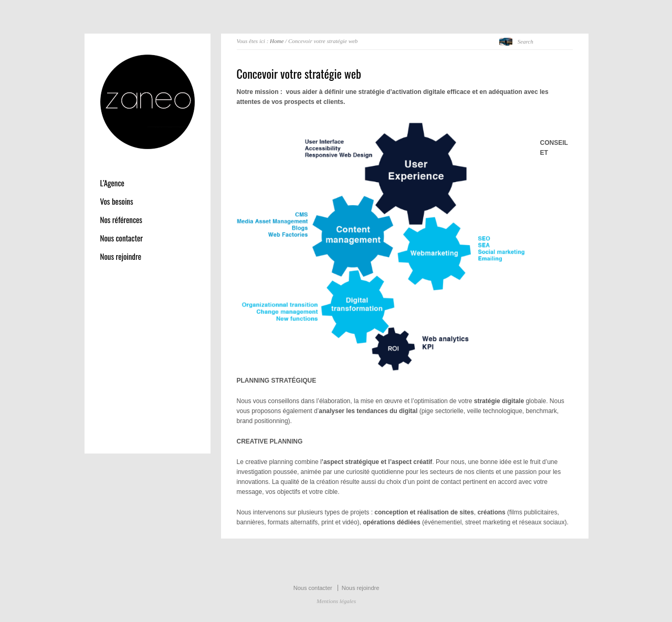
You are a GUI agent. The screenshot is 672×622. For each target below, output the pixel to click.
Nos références (121, 220)
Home (277, 41)
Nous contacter (122, 238)
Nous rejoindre (121, 256)
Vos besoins (117, 201)
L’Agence (112, 183)
